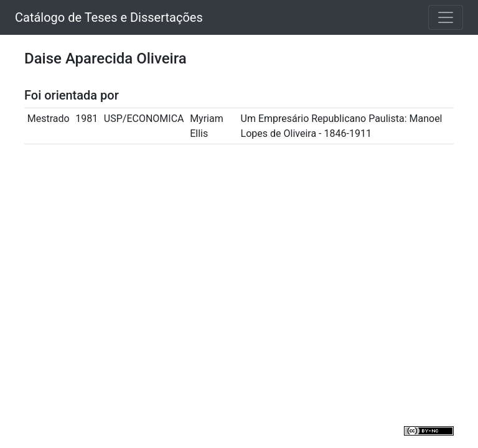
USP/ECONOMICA (144, 119)
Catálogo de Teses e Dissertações (109, 17)
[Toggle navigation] (446, 17)
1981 (87, 119)
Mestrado (49, 119)
